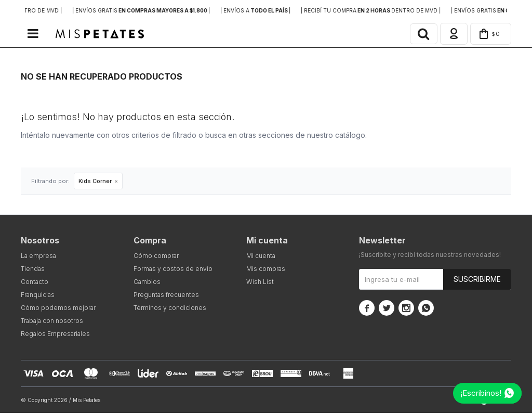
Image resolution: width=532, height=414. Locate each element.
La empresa (38, 257)
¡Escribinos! (481, 393)
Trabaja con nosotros (52, 322)
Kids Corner (95, 182)
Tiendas (33, 270)
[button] (420, 34)
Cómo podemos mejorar (58, 309)
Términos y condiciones (170, 309)
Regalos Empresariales (55, 335)
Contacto (35, 283)
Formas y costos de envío (173, 270)
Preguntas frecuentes (166, 296)
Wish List (260, 283)
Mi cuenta (261, 257)
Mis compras (266, 270)
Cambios (147, 283)
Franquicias (38, 296)
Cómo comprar (156, 257)
